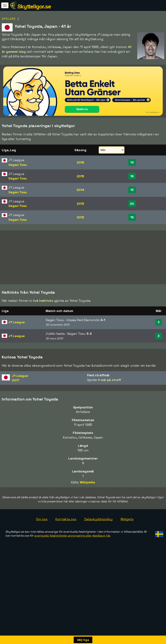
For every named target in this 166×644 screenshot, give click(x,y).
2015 (80, 176)
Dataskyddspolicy (98, 531)
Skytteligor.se (34, 6)
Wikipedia (87, 494)
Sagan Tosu (18, 165)
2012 (80, 217)
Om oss (42, 531)
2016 (80, 162)
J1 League (17, 334)
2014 (80, 190)
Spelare (9, 19)
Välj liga (83, 640)
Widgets (127, 531)
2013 (80, 204)
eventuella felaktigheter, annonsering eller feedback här (72, 548)
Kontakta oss (66, 531)
